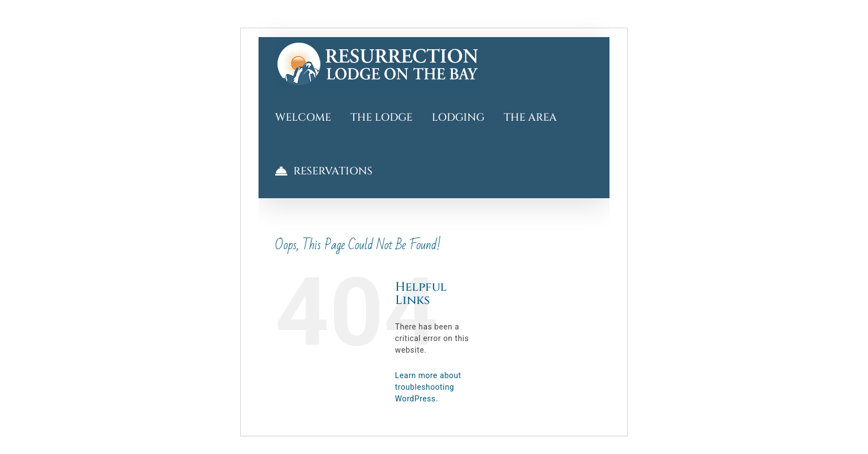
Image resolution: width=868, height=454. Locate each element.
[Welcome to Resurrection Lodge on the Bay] (378, 64)
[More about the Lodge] (381, 118)
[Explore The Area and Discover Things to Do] (530, 118)
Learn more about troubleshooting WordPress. (428, 387)
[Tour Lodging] (458, 118)
